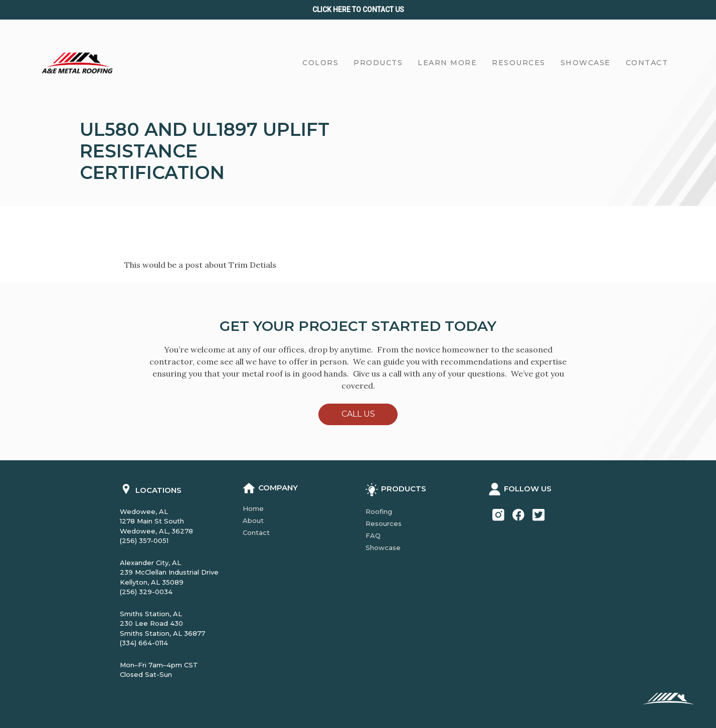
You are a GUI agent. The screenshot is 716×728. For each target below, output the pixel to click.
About (253, 520)
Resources (384, 523)
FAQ (373, 535)
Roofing (379, 511)
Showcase (383, 548)
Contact (256, 532)
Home (253, 508)
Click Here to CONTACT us (358, 10)
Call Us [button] (358, 414)
